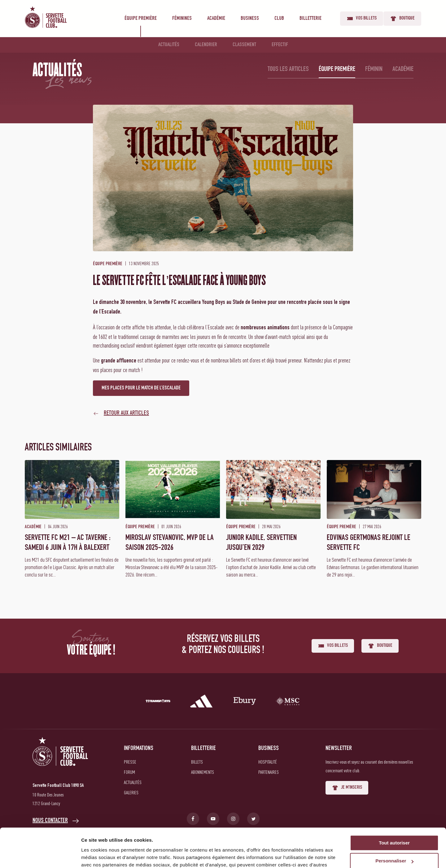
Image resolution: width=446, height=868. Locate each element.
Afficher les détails (102, 856)
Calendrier (206, 45)
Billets (197, 762)
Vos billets (362, 19)
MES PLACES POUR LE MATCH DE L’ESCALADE (141, 388)
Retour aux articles (126, 414)
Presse (130, 762)
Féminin (374, 69)
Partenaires (269, 772)
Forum (129, 772)
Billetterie (310, 19)
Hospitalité (268, 762)
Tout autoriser (394, 809)
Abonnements (203, 772)
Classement (244, 45)
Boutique (402, 19)
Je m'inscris (347, 788)
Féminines (182, 19)
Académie (216, 19)
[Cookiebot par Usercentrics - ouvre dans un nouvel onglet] (40, 856)
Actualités (169, 45)
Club (279, 19)
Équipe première (141, 19)
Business (250, 19)
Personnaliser (394, 828)
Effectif (280, 45)
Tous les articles (288, 69)
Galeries (131, 792)
